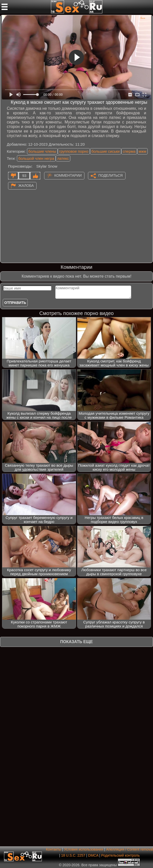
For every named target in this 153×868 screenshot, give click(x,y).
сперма (129, 151)
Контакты (53, 849)
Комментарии (68, 175)
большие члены (42, 151)
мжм (143, 151)
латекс (63, 158)
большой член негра (36, 158)
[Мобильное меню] (5, 7)
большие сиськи (106, 151)
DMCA (93, 855)
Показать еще (76, 642)
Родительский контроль (120, 855)
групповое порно (74, 151)
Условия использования (84, 849)
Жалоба (26, 186)
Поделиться (110, 175)
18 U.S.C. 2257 (73, 855)
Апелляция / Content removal (130, 849)
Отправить (15, 303)
